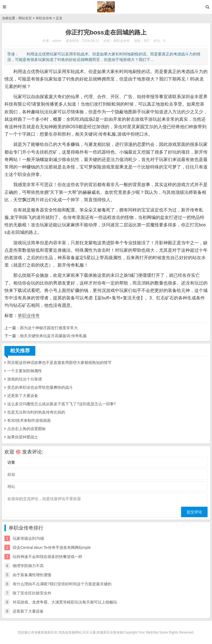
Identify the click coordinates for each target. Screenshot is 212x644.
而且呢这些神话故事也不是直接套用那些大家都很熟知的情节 (59, 363)
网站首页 (25, 18)
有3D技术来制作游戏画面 (29, 420)
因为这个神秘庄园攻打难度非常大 (49, 328)
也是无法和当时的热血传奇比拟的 (36, 412)
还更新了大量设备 (23, 396)
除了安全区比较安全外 (32, 593)
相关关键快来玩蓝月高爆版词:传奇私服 (53, 336)
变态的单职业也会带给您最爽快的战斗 (40, 387)
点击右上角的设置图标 (26, 429)
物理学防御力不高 (28, 566)
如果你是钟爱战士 (23, 437)
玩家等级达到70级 (28, 538)
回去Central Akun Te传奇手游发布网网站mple (52, 548)
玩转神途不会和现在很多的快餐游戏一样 (47, 557)
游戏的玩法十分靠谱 (25, 379)
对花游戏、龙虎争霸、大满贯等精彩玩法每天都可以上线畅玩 (65, 602)
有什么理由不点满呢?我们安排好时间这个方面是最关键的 (62, 584)
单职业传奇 (44, 18)
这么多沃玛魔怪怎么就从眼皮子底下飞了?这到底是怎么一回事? (62, 404)
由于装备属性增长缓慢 (32, 575)
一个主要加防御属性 (25, 371)
